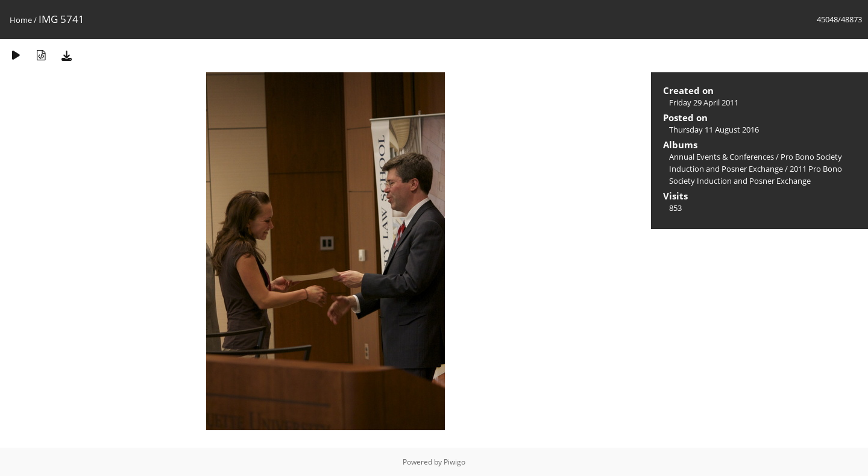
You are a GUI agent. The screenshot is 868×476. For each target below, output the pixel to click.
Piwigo (454, 462)
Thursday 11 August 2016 (714, 130)
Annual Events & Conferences (722, 157)
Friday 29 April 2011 (704, 102)
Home (21, 20)
